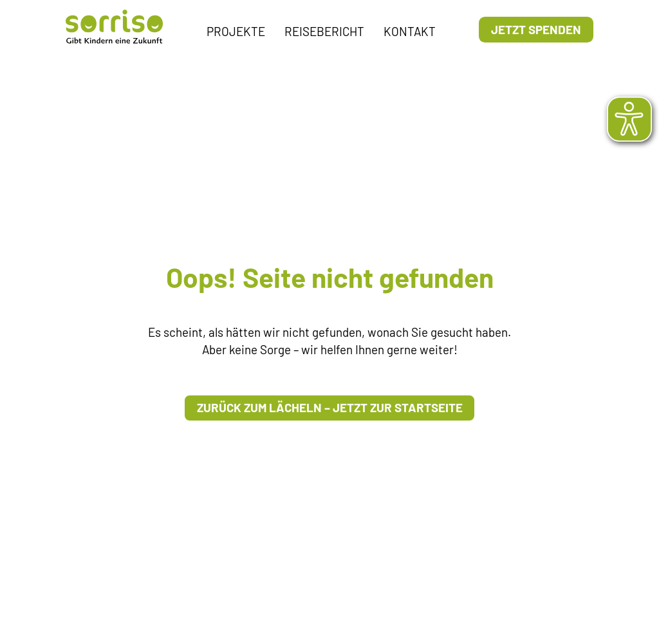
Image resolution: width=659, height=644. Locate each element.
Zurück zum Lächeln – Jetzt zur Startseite (330, 407)
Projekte (236, 31)
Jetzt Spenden (536, 29)
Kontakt (410, 31)
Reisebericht (324, 31)
